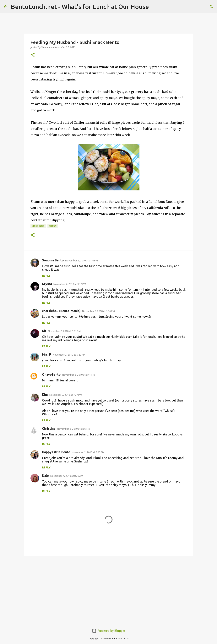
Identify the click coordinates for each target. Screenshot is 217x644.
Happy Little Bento (56, 452)
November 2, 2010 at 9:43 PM (88, 452)
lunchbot (38, 226)
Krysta (47, 284)
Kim (45, 395)
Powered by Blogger (109, 631)
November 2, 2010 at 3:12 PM (70, 284)
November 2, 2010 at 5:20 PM (69, 355)
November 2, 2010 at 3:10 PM (81, 260)
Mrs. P (47, 354)
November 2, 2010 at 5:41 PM (78, 375)
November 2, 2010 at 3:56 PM (98, 311)
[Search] (212, 7)
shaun (53, 226)
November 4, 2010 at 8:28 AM (67, 476)
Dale (45, 476)
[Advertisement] (109, 589)
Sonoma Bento (53, 260)
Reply (46, 276)
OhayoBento (51, 374)
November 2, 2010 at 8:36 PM (73, 429)
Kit (44, 331)
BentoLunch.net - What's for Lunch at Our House (80, 7)
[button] (33, 55)
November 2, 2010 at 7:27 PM (66, 395)
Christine (49, 428)
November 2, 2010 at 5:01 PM (64, 331)
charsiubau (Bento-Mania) (61, 311)
